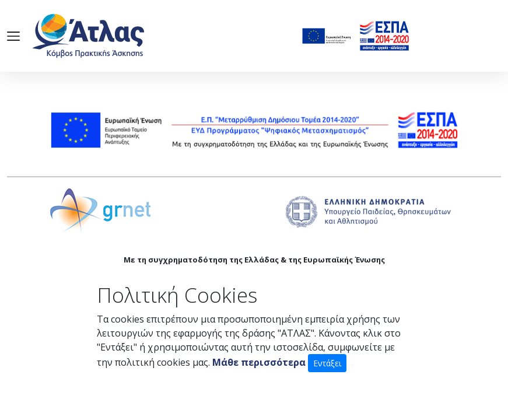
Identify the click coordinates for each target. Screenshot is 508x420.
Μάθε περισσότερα (259, 362)
